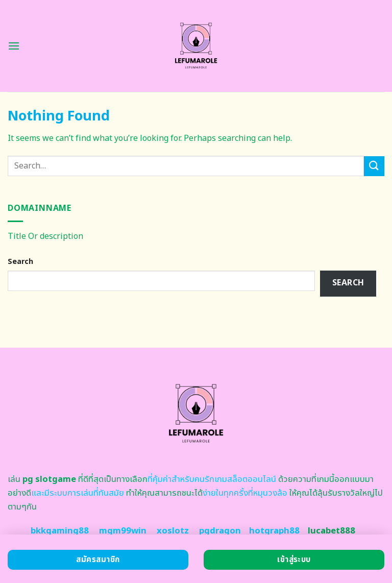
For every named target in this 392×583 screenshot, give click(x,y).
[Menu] (14, 46)
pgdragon (220, 531)
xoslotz (173, 531)
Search (20, 262)
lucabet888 (332, 531)
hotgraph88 (274, 531)
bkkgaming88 (60, 531)
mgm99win (123, 531)
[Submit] (374, 166)
